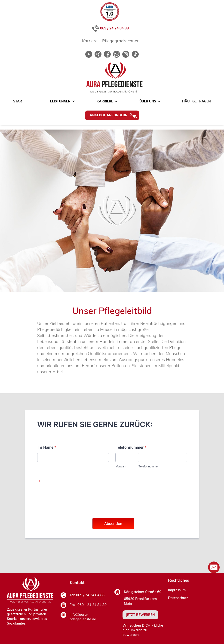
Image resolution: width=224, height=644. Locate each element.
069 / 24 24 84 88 (114, 28)
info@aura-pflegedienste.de (83, 617)
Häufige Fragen (196, 101)
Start (19, 101)
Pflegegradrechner (120, 41)
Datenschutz (178, 598)
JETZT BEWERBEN (140, 615)
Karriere (90, 41)
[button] (60, 101)
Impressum (177, 590)
